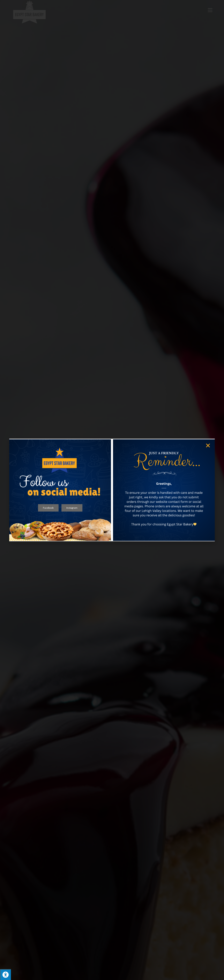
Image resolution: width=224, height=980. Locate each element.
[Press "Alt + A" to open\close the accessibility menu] (5, 975)
